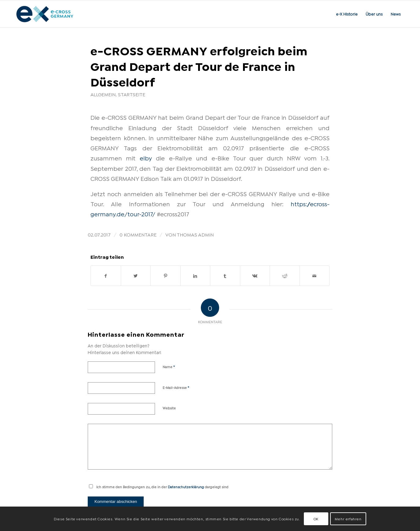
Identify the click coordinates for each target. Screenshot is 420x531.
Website (169, 408)
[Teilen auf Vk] (255, 276)
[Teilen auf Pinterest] (166, 276)
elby (146, 158)
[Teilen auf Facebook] (106, 276)
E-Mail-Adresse (176, 387)
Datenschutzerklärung (186, 487)
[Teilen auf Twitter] (136, 276)
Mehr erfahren (348, 519)
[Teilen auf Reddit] (285, 276)
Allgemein (103, 94)
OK (316, 519)
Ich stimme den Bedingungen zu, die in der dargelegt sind (162, 487)
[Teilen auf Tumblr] (225, 276)
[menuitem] (347, 14)
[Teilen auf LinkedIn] (195, 276)
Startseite (132, 94)
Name (169, 366)
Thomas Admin (195, 234)
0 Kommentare (138, 234)
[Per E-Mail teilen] (315, 276)
